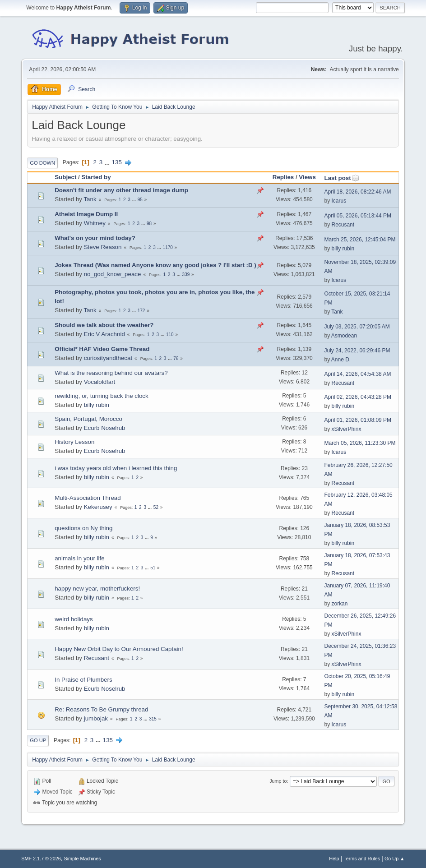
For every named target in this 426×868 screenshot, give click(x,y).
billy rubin (343, 249)
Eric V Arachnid (104, 334)
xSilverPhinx (346, 429)
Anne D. (341, 360)
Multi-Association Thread (88, 498)
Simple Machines (83, 859)
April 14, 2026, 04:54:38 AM (357, 374)
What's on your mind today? (95, 238)
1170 (168, 247)
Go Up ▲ (395, 859)
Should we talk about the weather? (104, 325)
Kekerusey (98, 507)
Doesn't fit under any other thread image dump (121, 190)
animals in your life (79, 558)
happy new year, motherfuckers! (97, 589)
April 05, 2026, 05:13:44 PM (358, 216)
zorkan (339, 604)
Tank (90, 199)
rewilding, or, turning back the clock (101, 396)
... (108, 162)
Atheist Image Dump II (86, 214)
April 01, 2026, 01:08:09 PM (358, 420)
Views (307, 177)
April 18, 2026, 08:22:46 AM (357, 192)
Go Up (38, 740)
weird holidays (74, 619)
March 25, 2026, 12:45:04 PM (360, 240)
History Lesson (74, 442)
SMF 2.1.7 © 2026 (41, 859)
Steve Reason (103, 247)
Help (334, 859)
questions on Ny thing (83, 528)
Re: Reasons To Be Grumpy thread (101, 709)
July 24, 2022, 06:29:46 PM (357, 351)
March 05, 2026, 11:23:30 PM (360, 443)
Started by (96, 177)
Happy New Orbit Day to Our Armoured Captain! (119, 649)
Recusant (343, 225)
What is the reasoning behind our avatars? (111, 373)
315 (153, 719)
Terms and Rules (362, 859)
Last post (341, 178)
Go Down (42, 163)
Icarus (339, 201)
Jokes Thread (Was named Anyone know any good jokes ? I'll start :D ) (155, 265)
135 (117, 162)
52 (156, 507)
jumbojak (96, 718)
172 (141, 311)
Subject (65, 177)
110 (170, 335)
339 (186, 275)
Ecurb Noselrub (105, 428)
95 (140, 200)
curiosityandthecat (108, 358)
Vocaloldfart (100, 382)
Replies (283, 177)
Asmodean (344, 336)
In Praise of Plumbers (83, 680)
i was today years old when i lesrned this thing (116, 468)
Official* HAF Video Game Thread (102, 349)
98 (149, 224)
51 (153, 568)
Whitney (95, 223)
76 (176, 358)
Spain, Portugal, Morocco (88, 419)
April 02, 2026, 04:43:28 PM (358, 397)
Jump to (278, 781)
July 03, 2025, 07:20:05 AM (357, 327)
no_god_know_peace (113, 274)
